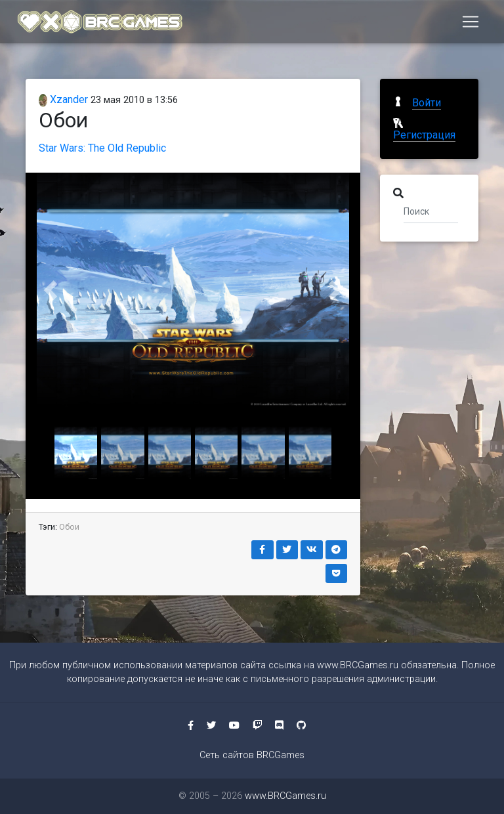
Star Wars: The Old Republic (102, 148)
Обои (69, 527)
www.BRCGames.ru (358, 665)
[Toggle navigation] (471, 24)
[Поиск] (431, 211)
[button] (51, 290)
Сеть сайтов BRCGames (252, 755)
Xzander (63, 99)
